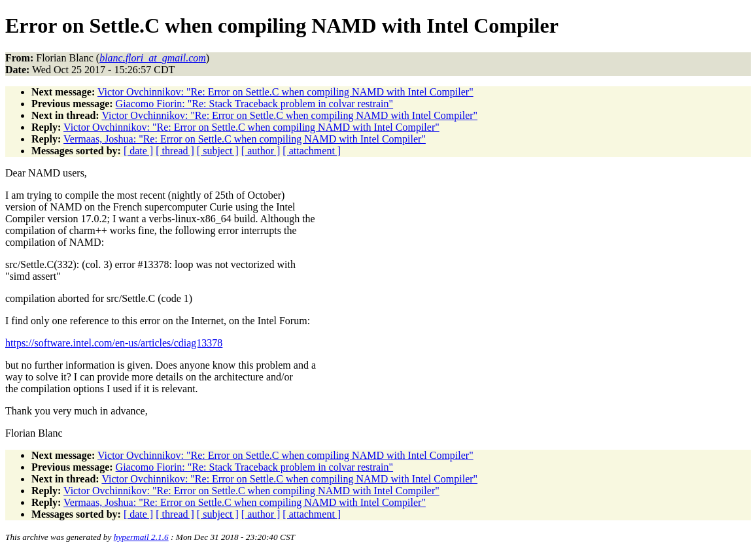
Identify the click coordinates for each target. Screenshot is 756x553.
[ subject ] (218, 151)
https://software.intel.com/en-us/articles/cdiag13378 (114, 343)
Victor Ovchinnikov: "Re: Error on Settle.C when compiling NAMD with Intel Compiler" (285, 92)
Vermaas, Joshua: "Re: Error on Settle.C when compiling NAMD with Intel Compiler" (245, 139)
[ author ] (261, 151)
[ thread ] (175, 151)
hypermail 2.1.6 (141, 537)
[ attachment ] (312, 151)
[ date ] (138, 151)
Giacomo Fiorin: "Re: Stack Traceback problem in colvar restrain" (255, 104)
